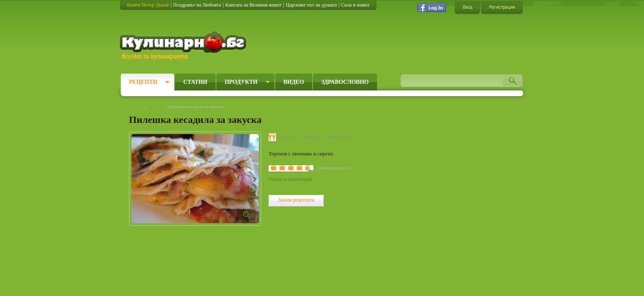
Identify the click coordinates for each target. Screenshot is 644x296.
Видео (294, 82)
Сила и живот (355, 5)
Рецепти (143, 82)
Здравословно (345, 82)
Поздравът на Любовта (197, 5)
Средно (286, 136)
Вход (467, 7)
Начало (136, 106)
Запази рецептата (296, 200)
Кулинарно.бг (184, 46)
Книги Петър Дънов (148, 5)
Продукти (241, 82)
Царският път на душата (311, 5)
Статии (195, 82)
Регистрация (502, 7)
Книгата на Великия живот (253, 5)
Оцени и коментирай (290, 179)
